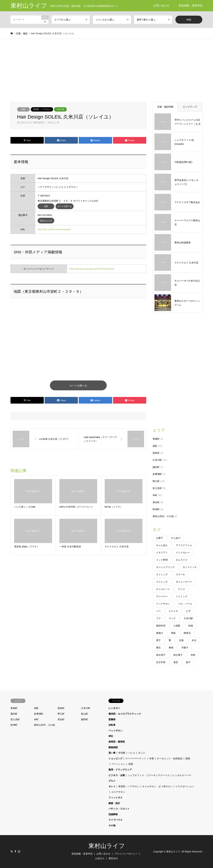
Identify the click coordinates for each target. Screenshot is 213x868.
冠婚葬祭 (113, 814)
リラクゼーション (185, 786)
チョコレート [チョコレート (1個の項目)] (163, 589)
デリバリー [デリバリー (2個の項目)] (162, 596)
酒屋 (188, 758)
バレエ (132, 753)
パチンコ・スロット (119, 809)
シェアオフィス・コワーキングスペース (149, 775)
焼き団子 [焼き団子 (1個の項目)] (161, 655)
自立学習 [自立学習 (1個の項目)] (161, 662)
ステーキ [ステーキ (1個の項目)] (180, 574)
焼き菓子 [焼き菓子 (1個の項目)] (178, 655)
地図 (46, 206)
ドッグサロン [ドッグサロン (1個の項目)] (163, 604)
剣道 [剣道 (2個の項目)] (191, 626)
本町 (155, 495)
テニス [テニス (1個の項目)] (182, 589)
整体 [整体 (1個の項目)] (171, 648)
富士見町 (157, 488)
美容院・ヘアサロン (42, 109)
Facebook (15, 851)
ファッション (118, 764)
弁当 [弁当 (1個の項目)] (194, 640)
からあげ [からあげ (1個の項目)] (176, 538)
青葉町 (156, 439)
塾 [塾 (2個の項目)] (170, 640)
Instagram (19, 851)
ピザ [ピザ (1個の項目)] (188, 611)
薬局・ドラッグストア (120, 770)
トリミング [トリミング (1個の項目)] (182, 596)
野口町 (156, 481)
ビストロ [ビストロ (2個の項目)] (173, 611)
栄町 (23, 109)
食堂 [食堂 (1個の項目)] (176, 662)
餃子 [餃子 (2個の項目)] (188, 662)
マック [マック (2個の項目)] (172, 618)
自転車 (112, 725)
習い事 (112, 753)
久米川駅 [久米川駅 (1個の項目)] (188, 618)
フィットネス (115, 798)
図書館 (112, 719)
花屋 (131, 764)
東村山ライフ (107, 846)
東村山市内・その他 (163, 516)
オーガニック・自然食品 (170, 758)
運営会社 (113, 858)
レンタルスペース (182, 775)
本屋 (152, 758)
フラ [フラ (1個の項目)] (158, 618)
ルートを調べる (65, 206)
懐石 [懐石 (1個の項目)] (158, 648)
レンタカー (114, 708)
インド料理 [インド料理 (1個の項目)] (162, 560)
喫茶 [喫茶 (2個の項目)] (173, 633)
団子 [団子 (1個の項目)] (158, 640)
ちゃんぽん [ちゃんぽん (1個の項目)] (162, 545)
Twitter (12, 851)
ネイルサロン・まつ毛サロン (157, 786)
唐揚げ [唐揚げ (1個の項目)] (160, 633)
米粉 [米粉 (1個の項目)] (193, 655)
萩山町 (85, 714)
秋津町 (156, 509)
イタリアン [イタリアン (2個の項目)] (162, 553)
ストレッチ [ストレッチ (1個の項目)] (162, 582)
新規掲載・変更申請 (191, 6)
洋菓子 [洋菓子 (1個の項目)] (185, 648)
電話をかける (46, 221)
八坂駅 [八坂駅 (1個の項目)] (177, 626)
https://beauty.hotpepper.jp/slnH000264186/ (92, 269)
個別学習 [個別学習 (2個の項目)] (161, 626)
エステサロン (118, 792)
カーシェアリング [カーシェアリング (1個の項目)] (165, 567)
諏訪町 (156, 467)
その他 (112, 825)
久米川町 (157, 460)
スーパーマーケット (136, 758)
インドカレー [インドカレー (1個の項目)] (183, 553)
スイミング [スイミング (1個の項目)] (162, 574)
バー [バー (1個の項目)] (158, 611)
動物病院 (113, 747)
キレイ (112, 786)
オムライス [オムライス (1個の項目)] (182, 560)
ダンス (142, 753)
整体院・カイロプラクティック (125, 714)
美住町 (156, 502)
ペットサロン (115, 731)
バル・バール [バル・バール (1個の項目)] (185, 604)
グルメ (112, 781)
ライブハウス (115, 820)
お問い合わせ (161, 6)
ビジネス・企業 (117, 775)
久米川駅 (60, 109)
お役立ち (100, 858)
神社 (111, 736)
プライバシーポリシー (126, 854)
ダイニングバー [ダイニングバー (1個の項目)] (184, 582)
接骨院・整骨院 (117, 742)
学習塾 (122, 753)
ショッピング (115, 758)
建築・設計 (114, 803)
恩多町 (156, 453)
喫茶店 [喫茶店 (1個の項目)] (187, 633)
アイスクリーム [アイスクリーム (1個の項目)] (184, 545)
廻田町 (85, 719)
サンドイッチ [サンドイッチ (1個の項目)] (190, 567)
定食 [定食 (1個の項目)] (181, 640)
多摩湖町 (157, 474)
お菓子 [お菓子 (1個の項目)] (160, 538)
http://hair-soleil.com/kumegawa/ (54, 229)
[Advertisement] (106, 70)
